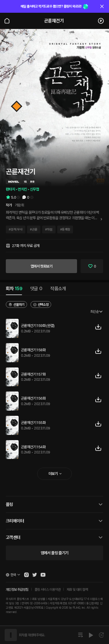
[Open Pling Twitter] (35, 575)
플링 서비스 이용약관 (48, 590)
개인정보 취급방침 (17, 590)
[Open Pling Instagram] (26, 575)
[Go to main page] (7, 21)
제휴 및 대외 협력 (77, 590)
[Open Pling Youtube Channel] (43, 575)
